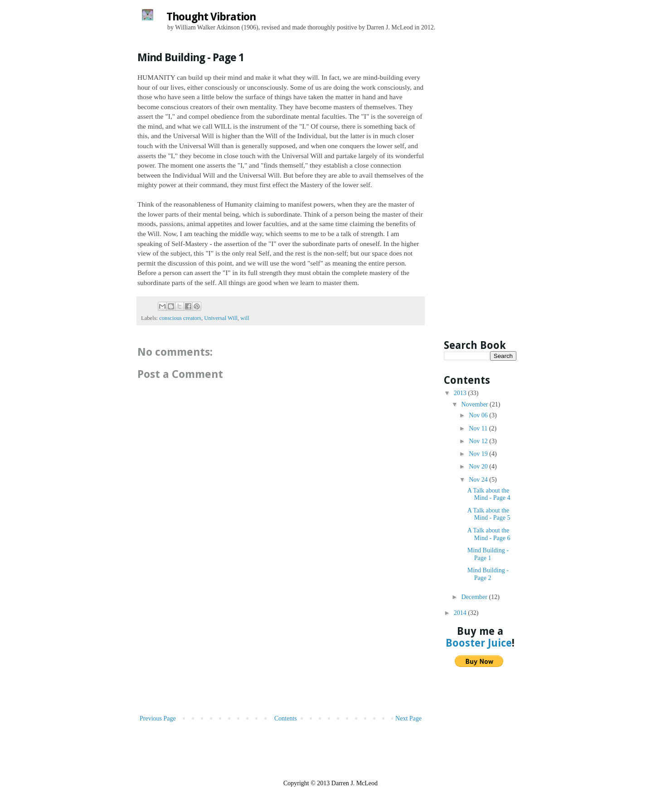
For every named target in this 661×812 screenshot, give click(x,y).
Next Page (408, 718)
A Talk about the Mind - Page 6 (489, 534)
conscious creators (180, 318)
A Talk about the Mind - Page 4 (489, 494)
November (475, 404)
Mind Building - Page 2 (488, 574)
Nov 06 (479, 415)
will (245, 318)
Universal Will (221, 318)
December (475, 597)
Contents (286, 718)
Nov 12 (479, 441)
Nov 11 (479, 428)
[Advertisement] (281, 645)
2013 (461, 393)
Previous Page (158, 718)
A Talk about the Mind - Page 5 (489, 514)
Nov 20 (479, 466)
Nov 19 (479, 454)
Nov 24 (479, 480)
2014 (461, 613)
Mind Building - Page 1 (488, 554)
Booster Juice (479, 643)
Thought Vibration (211, 17)
